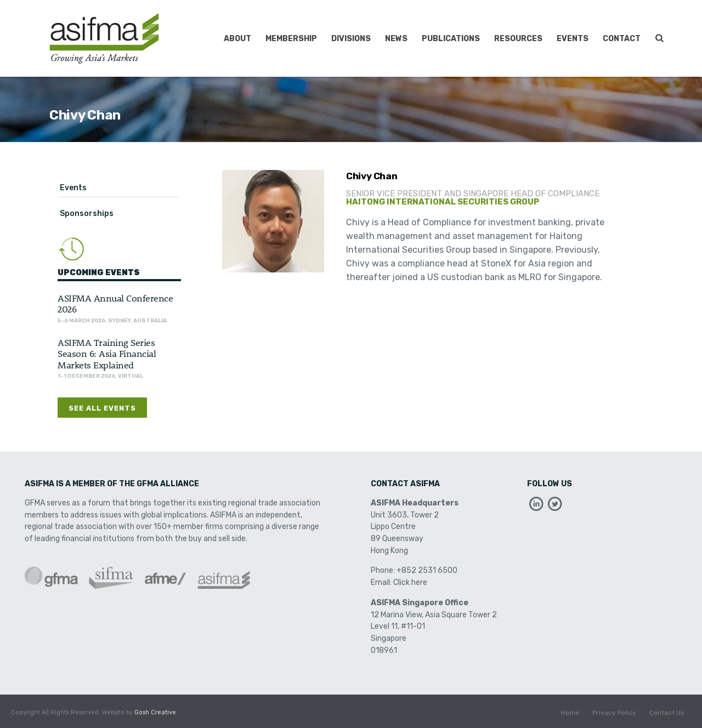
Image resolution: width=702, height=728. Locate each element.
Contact (622, 39)
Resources (518, 39)
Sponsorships (87, 214)
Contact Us (667, 713)
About (237, 39)
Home (570, 713)
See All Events (102, 408)
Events (573, 39)
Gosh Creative (155, 712)
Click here (410, 582)
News (396, 39)
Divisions (351, 39)
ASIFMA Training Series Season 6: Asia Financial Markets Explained (107, 353)
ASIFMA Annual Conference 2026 (115, 303)
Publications (451, 39)
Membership (291, 39)
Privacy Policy (614, 713)
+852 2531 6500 (427, 570)
